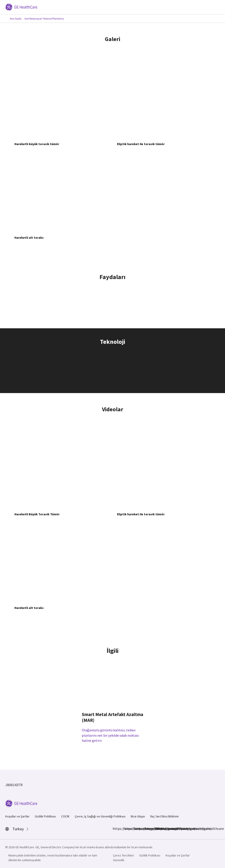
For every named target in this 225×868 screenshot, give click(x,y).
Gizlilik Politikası (45, 816)
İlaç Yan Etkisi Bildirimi (164, 816)
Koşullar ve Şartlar (17, 816)
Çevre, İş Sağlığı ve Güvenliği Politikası (100, 816)
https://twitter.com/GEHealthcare (147, 829)
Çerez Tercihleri (123, 855)
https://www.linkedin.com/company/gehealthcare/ (137, 829)
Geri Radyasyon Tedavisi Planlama (44, 19)
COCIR (65, 816)
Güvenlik (119, 860)
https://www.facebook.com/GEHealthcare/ (115, 829)
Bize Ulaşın (138, 816)
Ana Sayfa (16, 19)
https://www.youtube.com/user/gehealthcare (158, 829)
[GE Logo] (21, 7)
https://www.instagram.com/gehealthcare (126, 829)
